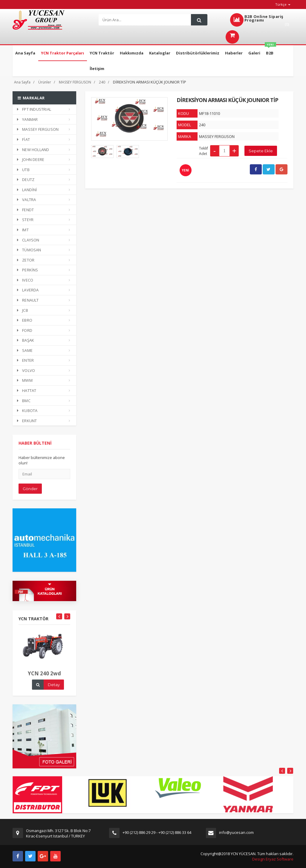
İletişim (97, 69)
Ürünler (45, 82)
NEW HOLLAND (33, 150)
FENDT (25, 210)
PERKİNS (28, 270)
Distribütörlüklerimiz (198, 53)
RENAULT (28, 300)
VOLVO (26, 370)
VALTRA (26, 200)
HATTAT (27, 390)
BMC (24, 401)
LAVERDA (28, 290)
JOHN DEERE (31, 159)
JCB (23, 310)
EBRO (25, 320)
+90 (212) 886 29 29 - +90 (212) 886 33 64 (157, 832)
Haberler (234, 53)
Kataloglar (160, 53)
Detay (54, 690)
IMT (23, 230)
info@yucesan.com (236, 832)
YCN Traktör (102, 53)
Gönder (30, 494)
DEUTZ (26, 180)
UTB (23, 170)
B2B (270, 50)
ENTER (25, 360)
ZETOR (26, 260)
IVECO (25, 280)
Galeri (254, 53)
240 (102, 82)
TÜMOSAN (29, 250)
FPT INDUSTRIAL (34, 109)
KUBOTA (27, 411)
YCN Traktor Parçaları (62, 53)
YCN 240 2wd (44, 679)
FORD (25, 330)
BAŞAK (26, 340)
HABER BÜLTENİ (35, 448)
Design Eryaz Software (273, 859)
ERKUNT (27, 421)
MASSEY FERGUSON (75, 82)
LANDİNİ (27, 190)
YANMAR (27, 119)
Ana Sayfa (25, 53)
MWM (25, 380)
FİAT (23, 139)
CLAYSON (28, 240)
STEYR (25, 220)
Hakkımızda (132, 53)
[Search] (146, 20)
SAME (25, 350)
